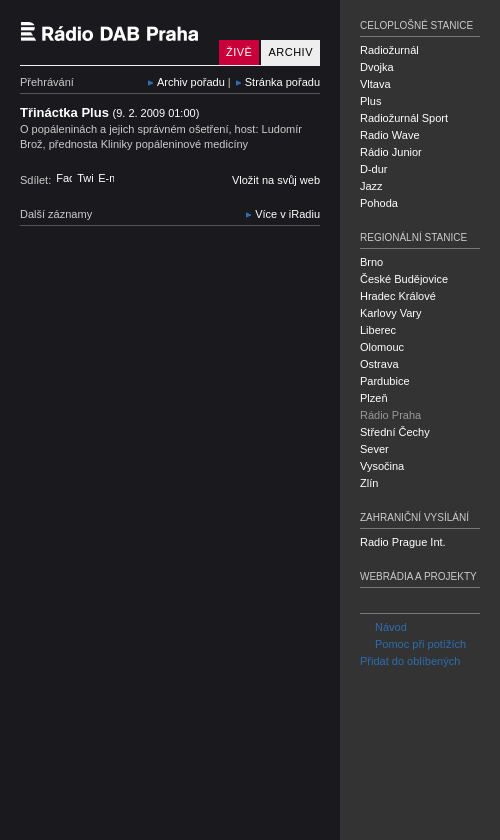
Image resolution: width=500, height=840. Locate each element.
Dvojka (377, 67)
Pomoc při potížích (413, 644)
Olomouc (382, 347)
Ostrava (379, 364)
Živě (239, 52)
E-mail (106, 178)
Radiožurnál (389, 50)
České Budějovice (404, 279)
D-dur (374, 169)
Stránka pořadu (282, 82)
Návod (383, 627)
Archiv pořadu (191, 82)
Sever (374, 449)
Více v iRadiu (287, 214)
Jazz (371, 186)
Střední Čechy (395, 432)
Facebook (64, 178)
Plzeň (374, 398)
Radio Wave (390, 135)
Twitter (85, 178)
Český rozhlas (54, 823)
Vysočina (382, 466)
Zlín (369, 483)
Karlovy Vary (391, 313)
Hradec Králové (398, 296)
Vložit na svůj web (276, 180)
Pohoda (379, 203)
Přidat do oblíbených (410, 661)
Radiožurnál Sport (404, 118)
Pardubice (385, 381)
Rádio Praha (390, 415)
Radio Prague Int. (403, 542)
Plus (370, 101)
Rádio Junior (391, 152)
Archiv (290, 52)
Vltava (375, 84)
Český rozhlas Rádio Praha (115, 32)
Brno (371, 262)
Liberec (378, 330)
